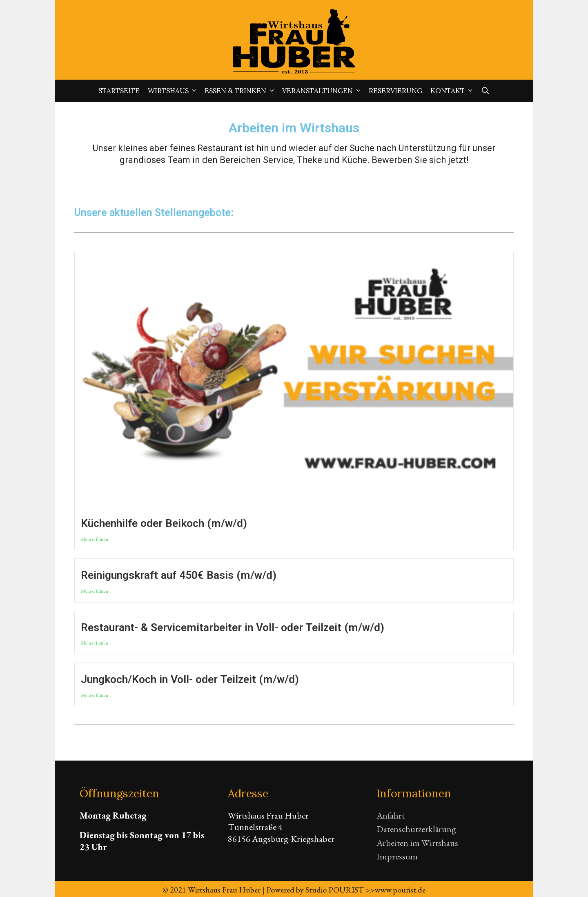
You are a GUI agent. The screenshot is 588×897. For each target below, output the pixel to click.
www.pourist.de (400, 890)
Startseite (119, 91)
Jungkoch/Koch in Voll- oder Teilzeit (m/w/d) (190, 679)
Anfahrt (391, 816)
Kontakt (453, 91)
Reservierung (395, 91)
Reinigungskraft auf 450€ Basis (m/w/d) (179, 575)
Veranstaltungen (323, 91)
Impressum (397, 856)
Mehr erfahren (95, 539)
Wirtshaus (174, 91)
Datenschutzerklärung (416, 829)
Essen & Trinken (241, 91)
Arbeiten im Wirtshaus (417, 843)
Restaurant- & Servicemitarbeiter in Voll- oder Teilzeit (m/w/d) (233, 627)
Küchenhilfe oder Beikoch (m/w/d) (164, 523)
